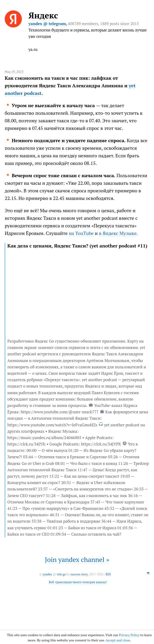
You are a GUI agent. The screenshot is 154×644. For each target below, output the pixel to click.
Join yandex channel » (77, 559)
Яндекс (43, 15)
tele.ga (61, 574)
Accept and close (118, 640)
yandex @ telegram (47, 24)
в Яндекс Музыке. (118, 233)
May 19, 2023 (14, 72)
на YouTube (81, 233)
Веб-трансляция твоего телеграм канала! (78, 582)
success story (79, 574)
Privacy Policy (129, 635)
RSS (108, 574)
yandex (47, 574)
